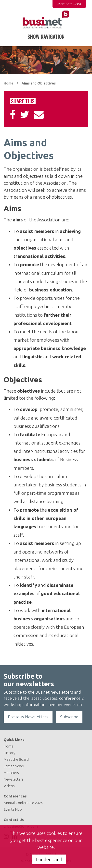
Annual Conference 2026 (23, 803)
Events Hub (13, 809)
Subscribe (69, 717)
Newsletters (14, 779)
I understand (49, 859)
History (9, 753)
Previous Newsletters (28, 717)
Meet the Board (16, 759)
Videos (9, 786)
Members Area (69, 4)
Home (9, 83)
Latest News (14, 766)
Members (11, 773)
